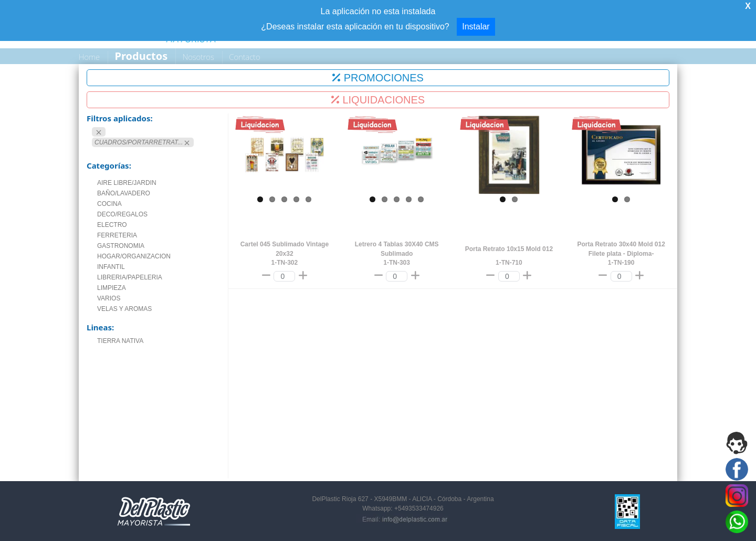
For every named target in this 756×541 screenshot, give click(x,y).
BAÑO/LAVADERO (124, 193)
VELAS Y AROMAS (124, 309)
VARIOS (109, 298)
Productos (141, 56)
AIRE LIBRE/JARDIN (127, 183)
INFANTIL (111, 267)
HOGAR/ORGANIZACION (134, 256)
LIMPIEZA (112, 288)
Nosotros (198, 57)
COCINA (109, 204)
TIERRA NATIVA (120, 341)
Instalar (476, 27)
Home (89, 57)
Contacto (244, 57)
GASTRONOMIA (121, 246)
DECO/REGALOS (122, 214)
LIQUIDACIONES (378, 100)
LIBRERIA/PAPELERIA (130, 277)
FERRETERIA (117, 235)
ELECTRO (112, 225)
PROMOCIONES (378, 78)
